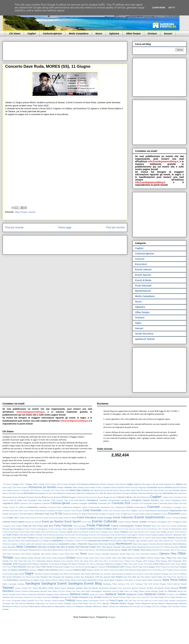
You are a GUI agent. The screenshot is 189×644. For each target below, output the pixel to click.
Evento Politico (125, 522)
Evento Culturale (105, 521)
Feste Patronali (143, 286)
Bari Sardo (131, 490)
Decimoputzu (163, 510)
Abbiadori (103, 484)
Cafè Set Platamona (141, 497)
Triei (107, 601)
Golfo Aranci (12, 535)
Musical (103, 550)
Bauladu (176, 490)
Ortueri (97, 558)
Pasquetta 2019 (25, 564)
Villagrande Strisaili (149, 603)
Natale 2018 (139, 550)
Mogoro (110, 547)
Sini (166, 591)
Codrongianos (140, 507)
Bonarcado (159, 493)
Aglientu (138, 484)
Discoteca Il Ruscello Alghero (22, 514)
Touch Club (39, 601)
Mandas (112, 544)
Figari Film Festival (169, 526)
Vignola (75, 604)
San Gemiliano (106, 574)
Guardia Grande (144, 535)
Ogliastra (114, 34)
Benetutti (20, 493)
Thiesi (128, 597)
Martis (175, 544)
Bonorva (183, 493)
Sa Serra (6, 574)
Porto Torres (47, 567)
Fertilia (19, 526)
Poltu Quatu (133, 564)
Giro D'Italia (161, 532)
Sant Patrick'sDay (170, 577)
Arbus (75, 487)
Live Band (21, 544)
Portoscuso (58, 567)
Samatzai (46, 574)
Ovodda (136, 558)
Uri (150, 600)
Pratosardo (102, 567)
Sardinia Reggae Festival (163, 584)
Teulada (115, 597)
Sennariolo (127, 588)
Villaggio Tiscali (134, 603)
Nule (72, 554)
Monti (134, 547)
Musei (55, 550)
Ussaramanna (181, 601)
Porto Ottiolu (181, 564)
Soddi (18, 594)
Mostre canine (8, 550)
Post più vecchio (115, 227)
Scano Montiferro (40, 588)
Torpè (172, 597)
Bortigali (22, 497)
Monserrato (126, 547)
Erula (148, 514)
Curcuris (141, 511)
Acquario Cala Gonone (117, 484)
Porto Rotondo (19, 567)
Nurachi (91, 554)
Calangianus (92, 500)
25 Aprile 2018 (75, 484)
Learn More (159, 8)
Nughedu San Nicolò (41, 554)
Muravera (33, 550)
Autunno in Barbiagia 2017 (44, 490)
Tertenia (105, 597)
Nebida (149, 550)
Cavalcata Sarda (55, 507)
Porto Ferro (170, 564)
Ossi (124, 558)
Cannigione (136, 500)
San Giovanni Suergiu (159, 574)
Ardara (81, 487)
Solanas (24, 594)
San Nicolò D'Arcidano (12, 577)
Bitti (101, 493)
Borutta (38, 497)
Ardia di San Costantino (101, 487)
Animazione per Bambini (42, 487)
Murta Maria (47, 550)
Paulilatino (44, 564)
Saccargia (14, 574)
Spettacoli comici (79, 594)
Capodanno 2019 (26, 503)
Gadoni (32, 532)
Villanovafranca (47, 606)
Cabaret (120, 497)
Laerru (119, 541)
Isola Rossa (156, 538)
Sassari (168, 34)
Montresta (141, 547)
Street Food (14, 597)
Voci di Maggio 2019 (164, 606)
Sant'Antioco (13, 580)
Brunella (50, 497)
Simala (148, 591)
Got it (172, 8)
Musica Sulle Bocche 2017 (68, 550)
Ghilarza (124, 532)
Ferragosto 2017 (164, 522)
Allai (185, 484)
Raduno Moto (80, 570)
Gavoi (76, 532)
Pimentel (81, 564)
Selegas (79, 588)
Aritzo (128, 487)
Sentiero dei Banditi (155, 588)
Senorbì (142, 588)
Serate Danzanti (171, 588)
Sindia (161, 591)
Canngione (125, 500)
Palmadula (41, 561)
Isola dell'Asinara (130, 538)
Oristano (152, 34)
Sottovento (64, 594)
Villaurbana (124, 606)
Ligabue (14, 544)
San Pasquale (55, 577)
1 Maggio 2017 (18, 484)
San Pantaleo (42, 577)
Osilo (114, 558)
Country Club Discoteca (111, 511)
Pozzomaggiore (91, 567)
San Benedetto (75, 574)
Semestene (104, 588)
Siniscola (172, 591)
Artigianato (143, 488)
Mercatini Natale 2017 (91, 547)
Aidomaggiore (147, 484)
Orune (102, 558)
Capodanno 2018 (11, 503)
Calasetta (103, 500)
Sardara (21, 584)
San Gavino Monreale (90, 574)
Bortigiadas (30, 497)
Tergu (91, 597)
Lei (171, 541)
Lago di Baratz (129, 541)
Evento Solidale (139, 522)
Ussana (172, 600)
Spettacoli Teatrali (145, 339)
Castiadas (43, 507)
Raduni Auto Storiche (48, 570)
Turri (134, 600)
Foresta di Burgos (55, 529)
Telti (69, 597)
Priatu (140, 567)
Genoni (92, 532)
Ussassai (6, 603)
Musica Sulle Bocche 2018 (89, 550)
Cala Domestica (30, 500)
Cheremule (105, 507)
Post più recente (14, 227)
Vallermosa (40, 603)
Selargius (71, 588)
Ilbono (66, 538)
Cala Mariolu (80, 500)
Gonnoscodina (70, 535)
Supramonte (28, 597)
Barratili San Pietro (150, 490)
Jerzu (5, 541)
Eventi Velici (86, 522)
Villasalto (88, 606)
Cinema (130, 507)
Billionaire (91, 493)
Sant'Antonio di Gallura (29, 580)
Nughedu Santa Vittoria (61, 554)
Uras (146, 600)
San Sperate (105, 577)
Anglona (25, 488)
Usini (166, 600)
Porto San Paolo (33, 567)
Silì (132, 591)
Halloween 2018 (9, 538)
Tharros (122, 597)
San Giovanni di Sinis (141, 574)
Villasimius (97, 606)
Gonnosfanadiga (82, 535)
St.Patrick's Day (173, 594)
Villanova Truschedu (21, 606)
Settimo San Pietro (73, 591)
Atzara (10, 490)
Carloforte (93, 503)
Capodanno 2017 (179, 500)
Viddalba (68, 603)
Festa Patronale (63, 526)
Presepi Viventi (131, 567)
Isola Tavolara (169, 538)
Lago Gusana (141, 541)
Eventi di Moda (143, 280)
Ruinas (176, 570)
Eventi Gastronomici (150, 517)
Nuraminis (114, 554)
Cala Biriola (178, 497)
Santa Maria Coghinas (113, 580)
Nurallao (106, 554)
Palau (169, 558)
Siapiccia (115, 591)
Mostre (183, 547)
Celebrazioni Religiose (71, 507)
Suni (21, 597)
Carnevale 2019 (137, 503)
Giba (135, 532)
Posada (66, 567)
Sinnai (180, 591)
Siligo (136, 591)
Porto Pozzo (7, 567)
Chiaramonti (120, 507)
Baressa (123, 490)
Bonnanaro (169, 493)
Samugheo (55, 574)
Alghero (179, 484)
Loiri (32, 544)
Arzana (161, 487)
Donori (118, 514)
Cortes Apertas (40, 511)
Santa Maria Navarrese (152, 580)
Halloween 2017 (180, 535)
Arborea (68, 487)
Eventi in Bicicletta (173, 518)
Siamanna (107, 591)
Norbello (167, 550)
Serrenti (44, 591)
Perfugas (64, 564)
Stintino (183, 594)
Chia (112, 507)
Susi (35, 597)
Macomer (83, 544)
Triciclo (102, 601)
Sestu (55, 591)
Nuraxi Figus (125, 554)
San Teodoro (117, 577)
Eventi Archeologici (56, 518)
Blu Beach (108, 493)
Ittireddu (179, 538)
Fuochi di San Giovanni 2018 (129, 529)
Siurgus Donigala (9, 594)
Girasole (153, 532)
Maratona (153, 544)
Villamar (162, 603)
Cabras (128, 497)
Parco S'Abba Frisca (127, 561)
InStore (109, 538)
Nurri (134, 554)
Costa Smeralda (92, 510)
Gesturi (116, 532)
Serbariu (18, 591)
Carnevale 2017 (105, 503)
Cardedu (75, 503)
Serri (50, 591)
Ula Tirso (140, 601)
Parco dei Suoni (81, 561)
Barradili (139, 490)
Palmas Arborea (53, 561)
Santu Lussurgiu (10, 584)
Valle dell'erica (20, 604)
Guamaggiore (132, 535)
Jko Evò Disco (14, 541)
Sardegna (33, 583)
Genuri (98, 532)
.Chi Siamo (15, 34)
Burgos (107, 497)
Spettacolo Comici (135, 594)
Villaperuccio (70, 606)
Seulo (88, 591)
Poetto (125, 564)
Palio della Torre (29, 561)
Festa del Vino (29, 526)
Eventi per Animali (33, 522)
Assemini (176, 487)
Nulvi (77, 554)
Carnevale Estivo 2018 (168, 503)
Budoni (65, 497)
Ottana (130, 558)
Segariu (63, 588)
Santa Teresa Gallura (174, 580)
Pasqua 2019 (166, 561)
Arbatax (60, 487)
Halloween (169, 535)
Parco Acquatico (67, 561)
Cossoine (67, 511)
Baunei (184, 490)
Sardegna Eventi (54, 583)
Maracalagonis (143, 544)
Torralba (179, 597)
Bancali (104, 490)
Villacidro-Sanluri (118, 603)
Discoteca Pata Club (45, 514)
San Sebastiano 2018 (90, 577)
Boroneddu (7, 497)
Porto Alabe (148, 564)
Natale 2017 (127, 550)
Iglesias (60, 538)
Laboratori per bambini (98, 541)
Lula (44, 544)
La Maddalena (56, 541)
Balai (92, 490)
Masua (5, 547)
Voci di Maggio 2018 (148, 606)
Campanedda (114, 500)
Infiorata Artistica (99, 538)
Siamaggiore (97, 591)
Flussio (27, 529)
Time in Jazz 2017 (143, 597)
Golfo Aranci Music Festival (30, 535)
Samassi (38, 574)
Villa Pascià (83, 603)
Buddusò (58, 497)
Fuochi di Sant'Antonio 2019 (13, 532)
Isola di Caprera (145, 538)
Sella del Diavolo (91, 588)
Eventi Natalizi (18, 522)
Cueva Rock (125, 511)
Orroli (91, 558)
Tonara (161, 597)
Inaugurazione (87, 538)
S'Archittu (183, 570)
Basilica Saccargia (165, 490)
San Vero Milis (130, 577)
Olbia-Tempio (133, 34)
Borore (15, 497)
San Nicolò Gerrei (29, 577)
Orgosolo (61, 558)
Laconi (113, 541)
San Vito (141, 577)
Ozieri (143, 558)
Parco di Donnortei (111, 561)
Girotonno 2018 (173, 532)
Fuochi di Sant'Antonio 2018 (175, 529)
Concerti (140, 259)
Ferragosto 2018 (179, 522)
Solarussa (32, 594)
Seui (83, 591)
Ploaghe (118, 564)
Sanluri (148, 577)
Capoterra (37, 503)
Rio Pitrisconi (131, 570)
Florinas (6, 529)
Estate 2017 (13, 518)
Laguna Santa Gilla (155, 541)
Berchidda (29, 493)
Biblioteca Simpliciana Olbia (69, 493)
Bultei (80, 497)
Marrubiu (168, 544)
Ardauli (87, 488)
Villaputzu (80, 606)
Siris (185, 591)
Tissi (156, 597)
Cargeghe (83, 503)
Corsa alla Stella (16, 511)
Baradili (110, 490)
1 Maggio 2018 (31, 484)
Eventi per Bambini (53, 522)
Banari (97, 490)
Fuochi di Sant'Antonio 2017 (151, 529)
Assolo (184, 487)
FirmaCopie (182, 526)
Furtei (27, 532)
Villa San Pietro (95, 604)
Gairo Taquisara (60, 532)
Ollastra (24, 558)
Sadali (21, 574)
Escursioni (141, 264)
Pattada (36, 564)
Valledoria (31, 603)
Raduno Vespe (93, 570)
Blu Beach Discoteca (122, 493)
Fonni (33, 529)
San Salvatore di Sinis (71, 577)
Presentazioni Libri (115, 567)
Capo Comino (165, 500)
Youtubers (176, 606)
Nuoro (99, 34)
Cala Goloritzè (44, 500)
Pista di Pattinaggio (97, 564)
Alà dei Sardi (158, 484)
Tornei (167, 597)
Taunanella (47, 597)
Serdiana (25, 591)
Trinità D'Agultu (116, 600)
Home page (65, 227)
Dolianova (67, 514)
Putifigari (183, 567)
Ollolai (31, 558)
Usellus (161, 601)
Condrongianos (167, 507)
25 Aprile (65, 484)
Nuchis (29, 554)
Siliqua (142, 591)
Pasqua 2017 (142, 561)
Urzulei (155, 601)
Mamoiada (104, 544)
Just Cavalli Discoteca (30, 541)
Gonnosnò (93, 535)
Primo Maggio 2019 (151, 567)
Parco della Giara (96, 561)
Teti (111, 597)
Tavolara (55, 597)
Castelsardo (32, 507)
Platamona (109, 564)
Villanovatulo (60, 606)
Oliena (17, 558)
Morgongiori (175, 547)
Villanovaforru (34, 606)
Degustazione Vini (178, 510)
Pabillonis (150, 558)
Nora (161, 550)
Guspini (161, 535)
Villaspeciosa (114, 606)
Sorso (56, 594)
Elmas (142, 514)
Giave (131, 532)
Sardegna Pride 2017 (126, 584)
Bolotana (150, 493)
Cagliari (32, 34)
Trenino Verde (82, 600)
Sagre (138, 323)
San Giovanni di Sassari (122, 574)
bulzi (84, 497)
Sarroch (177, 584)
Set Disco (62, 591)
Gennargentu (84, 532)
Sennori (135, 588)
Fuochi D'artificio (88, 529)
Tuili (126, 600)
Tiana (134, 597)
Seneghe (113, 588)
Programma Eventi (167, 567)
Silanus (127, 591)
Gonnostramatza (103, 535)
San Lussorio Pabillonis (178, 574)
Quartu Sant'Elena (20, 570)
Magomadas (93, 544)
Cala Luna (69, 500)
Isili (120, 538)
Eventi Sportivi (143, 275)
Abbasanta (94, 484)
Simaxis (155, 591)
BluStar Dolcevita (139, 493)
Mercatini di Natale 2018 (68, 547)
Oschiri (108, 558)
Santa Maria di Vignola (132, 580)
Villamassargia (172, 603)
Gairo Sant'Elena (47, 532)
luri (77, 544)
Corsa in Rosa (28, 511)
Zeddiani (183, 606)
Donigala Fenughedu (107, 514)
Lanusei (166, 541)
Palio (174, 558)
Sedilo (51, 588)
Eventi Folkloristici (123, 517)
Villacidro (106, 603)
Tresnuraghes (94, 601)
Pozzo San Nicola (77, 567)
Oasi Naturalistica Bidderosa (147, 554)
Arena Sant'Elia (118, 487)
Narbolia (110, 550)
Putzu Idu (7, 570)
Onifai (44, 558)
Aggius (130, 484)
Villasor (105, 606)
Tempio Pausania (80, 597)
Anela (19, 488)
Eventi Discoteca (87, 517)
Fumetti (76, 529)
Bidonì (84, 493)
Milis (104, 547)
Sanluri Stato (157, 577)
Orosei (79, 558)
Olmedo (37, 558)
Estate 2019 (25, 518)
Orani (55, 558)
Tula (130, 600)
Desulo (5, 514)
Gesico (110, 532)
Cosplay (59, 511)
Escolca (165, 514)
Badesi (73, 490)
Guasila (154, 535)
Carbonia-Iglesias (52, 34)
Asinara (168, 487)
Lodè (28, 544)
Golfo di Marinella (49, 535)
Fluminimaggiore (17, 529)
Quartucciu (33, 570)
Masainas (182, 544)
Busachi (113, 497)
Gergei (104, 532)
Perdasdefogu (54, 564)
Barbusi (116, 490)
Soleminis (41, 594)
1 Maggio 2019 (43, 484)
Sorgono (50, 594)
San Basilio (64, 574)
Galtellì (70, 532)
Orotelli (85, 558)
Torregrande (16, 601)
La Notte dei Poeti (80, 541)
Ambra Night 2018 (9, 488)
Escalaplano (156, 514)
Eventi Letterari (143, 270)
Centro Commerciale (91, 507)
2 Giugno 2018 (55, 484)
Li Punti (176, 541)
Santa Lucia (76, 580)
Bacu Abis (65, 490)
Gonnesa (60, 535)
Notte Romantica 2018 (16, 554)
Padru (163, 558)
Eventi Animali (43, 518)
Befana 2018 (7, 493)
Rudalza (170, 570)
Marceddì (160, 544)
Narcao (118, 550)
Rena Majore (120, 570)
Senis (120, 588)
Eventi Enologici (105, 518)
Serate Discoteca (144, 334)
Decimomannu (151, 510)
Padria (157, 558)
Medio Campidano (79, 34)
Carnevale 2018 (121, 503)
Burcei (100, 497)
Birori (97, 493)
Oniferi (49, 558)
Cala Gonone (57, 500)
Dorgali (124, 514)
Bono (177, 493)
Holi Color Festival (26, 538)
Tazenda (64, 597)
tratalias (62, 601)
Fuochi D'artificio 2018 (107, 529)
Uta (12, 603)
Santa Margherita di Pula (92, 580)
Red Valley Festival (107, 570)
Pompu (141, 564)
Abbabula (85, 484)
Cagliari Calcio (168, 497)
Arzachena (152, 487)
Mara (135, 544)
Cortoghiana (51, 511)
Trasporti (55, 601)
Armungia (134, 488)
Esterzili (33, 518)
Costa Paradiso (77, 511)
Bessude (49, 493)
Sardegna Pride (110, 584)
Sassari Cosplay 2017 (23, 588)
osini (119, 558)
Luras (72, 544)
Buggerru (73, 497)
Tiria (152, 597)
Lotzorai (38, 544)
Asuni (5, 490)
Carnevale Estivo (151, 503)
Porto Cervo (159, 564)
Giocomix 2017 (143, 532)
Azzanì (58, 490)
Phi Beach (73, 564)
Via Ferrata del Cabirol (54, 604)
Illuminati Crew (75, 538)
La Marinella (68, 541)
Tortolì (24, 600)
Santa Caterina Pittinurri (49, 580)
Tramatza (47, 601)
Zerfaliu (6, 609)
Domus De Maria (79, 514)
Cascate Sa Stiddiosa (17, 507)
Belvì (15, 493)
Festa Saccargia (80, 526)
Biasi (55, 493)
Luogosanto (64, 544)
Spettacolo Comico (155, 594)
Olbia (173, 554)
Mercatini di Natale (47, 547)
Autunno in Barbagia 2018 (24, 490)
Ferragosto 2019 (9, 526)
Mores (167, 547)
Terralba (98, 597)
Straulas (6, 597)
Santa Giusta (64, 580)
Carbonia (46, 503)
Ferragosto (152, 522)
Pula (177, 567)
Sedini (57, 588)
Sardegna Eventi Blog (85, 583)
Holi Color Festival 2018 (45, 538)
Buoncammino (92, 497)
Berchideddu (40, 493)
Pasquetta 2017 (180, 561)
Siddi (121, 591)
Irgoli (115, 538)
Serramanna (34, 591)
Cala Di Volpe (16, 500)
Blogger (112, 617)
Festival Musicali (143, 526)
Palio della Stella (16, 561)
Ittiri (185, 538)
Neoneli (156, 550)
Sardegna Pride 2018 (144, 584)
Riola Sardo (142, 570)
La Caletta (44, 541)
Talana (40, 597)
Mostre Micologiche (21, 550)
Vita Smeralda (135, 606)
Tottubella (30, 601)
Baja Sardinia (83, 490)
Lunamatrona (52, 544)
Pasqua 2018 (154, 561)
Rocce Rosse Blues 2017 (157, 570)
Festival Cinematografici (122, 526)
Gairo (38, 532)
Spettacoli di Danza (97, 594)
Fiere (159, 526)
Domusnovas (93, 514)
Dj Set (59, 514)
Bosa (44, 497)
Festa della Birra (45, 526)
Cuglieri (134, 510)
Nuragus (98, 554)
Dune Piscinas (133, 514)
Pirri (87, 564)
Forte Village (68, 529)
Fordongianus (42, 529)
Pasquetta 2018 (10, 564)
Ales (173, 484)
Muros (40, 550)
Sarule (184, 584)
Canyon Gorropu (151, 500)
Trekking (70, 600)
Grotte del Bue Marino (118, 535)
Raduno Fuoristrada (66, 570)
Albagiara (168, 484)
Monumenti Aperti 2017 (155, 547)
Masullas (12, 547)
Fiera (154, 526)
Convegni (177, 507)
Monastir (117, 547)
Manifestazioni (143, 291)
